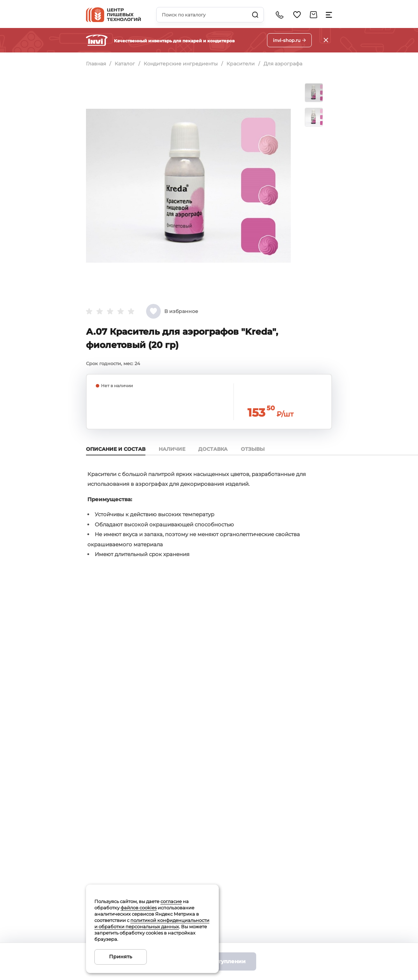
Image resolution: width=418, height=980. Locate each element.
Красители (242, 64)
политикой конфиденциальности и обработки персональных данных (152, 923)
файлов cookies (139, 908)
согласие (171, 901)
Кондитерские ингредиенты (181, 64)
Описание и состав (116, 449)
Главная (96, 64)
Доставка (215, 449)
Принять (121, 957)
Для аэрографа (284, 64)
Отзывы (255, 449)
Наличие (173, 449)
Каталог (125, 64)
